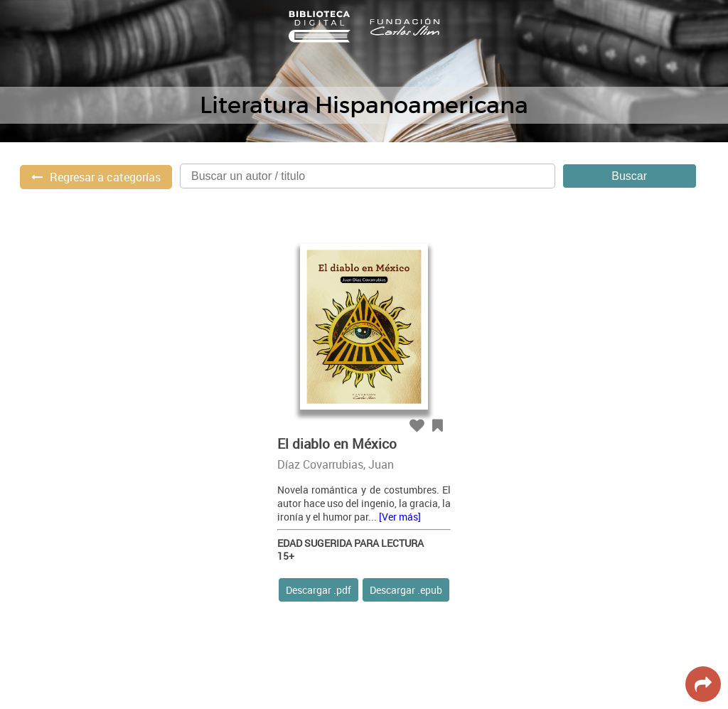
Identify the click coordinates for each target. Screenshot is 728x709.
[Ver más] (400, 517)
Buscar (629, 176)
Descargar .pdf (318, 590)
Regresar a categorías (105, 177)
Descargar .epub (406, 590)
